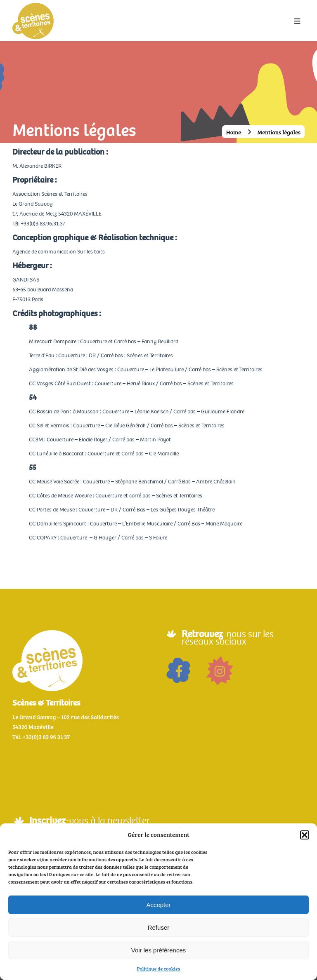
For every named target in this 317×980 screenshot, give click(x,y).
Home (234, 132)
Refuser (159, 927)
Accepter (158, 905)
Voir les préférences (159, 950)
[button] (305, 835)
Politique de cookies (159, 968)
